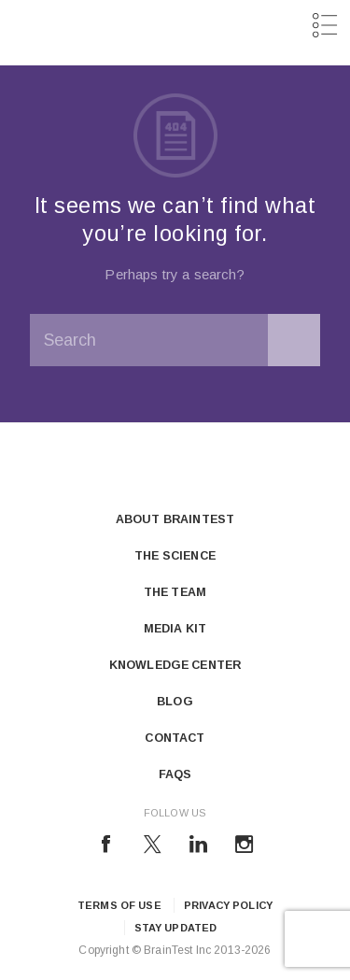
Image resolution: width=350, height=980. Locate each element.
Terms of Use (119, 905)
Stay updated (176, 928)
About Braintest (175, 519)
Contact (175, 738)
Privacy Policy (228, 905)
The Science (175, 556)
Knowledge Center (175, 665)
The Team (175, 592)
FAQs (175, 774)
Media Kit (175, 629)
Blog (175, 702)
